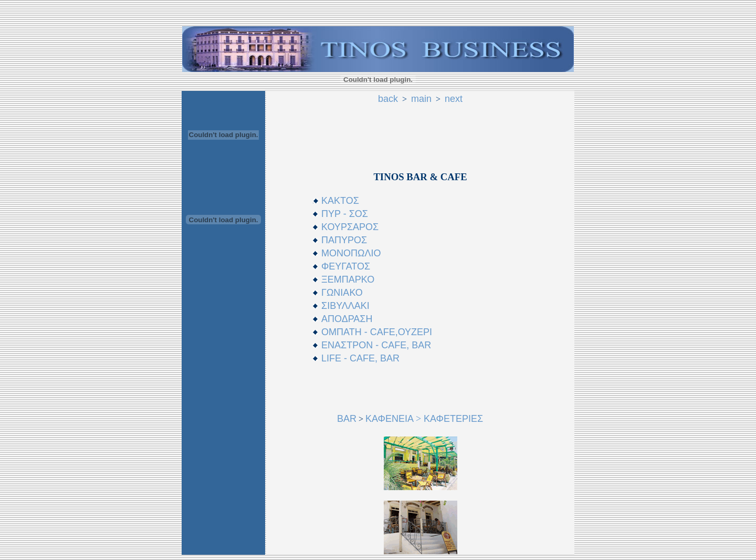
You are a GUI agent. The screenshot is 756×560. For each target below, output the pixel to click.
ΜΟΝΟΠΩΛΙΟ (351, 253)
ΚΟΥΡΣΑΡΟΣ (350, 227)
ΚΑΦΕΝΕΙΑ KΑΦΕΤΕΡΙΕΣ (424, 419)
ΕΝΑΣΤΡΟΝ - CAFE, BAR (376, 345)
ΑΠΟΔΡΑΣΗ (347, 319)
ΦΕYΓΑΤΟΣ (346, 266)
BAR (347, 419)
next (454, 99)
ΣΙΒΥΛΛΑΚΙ (345, 306)
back (388, 99)
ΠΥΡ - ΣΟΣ (345, 214)
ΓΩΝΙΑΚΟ (342, 293)
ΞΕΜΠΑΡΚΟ (348, 279)
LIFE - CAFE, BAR (360, 358)
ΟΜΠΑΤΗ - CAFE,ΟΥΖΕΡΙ (377, 332)
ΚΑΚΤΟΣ (340, 201)
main (421, 99)
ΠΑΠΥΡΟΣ (344, 240)
